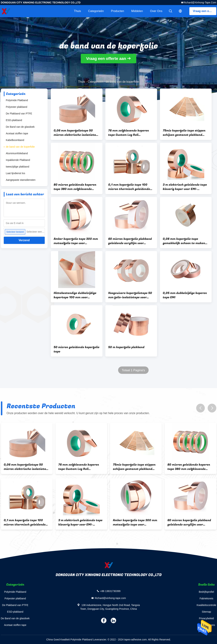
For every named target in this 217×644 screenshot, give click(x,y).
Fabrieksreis (206, 598)
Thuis (77, 11)
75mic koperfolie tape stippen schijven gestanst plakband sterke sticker (184, 133)
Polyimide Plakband (17, 100)
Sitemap (206, 612)
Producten (117, 11)
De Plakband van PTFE (19, 114)
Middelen (137, 11)
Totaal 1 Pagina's (133, 370)
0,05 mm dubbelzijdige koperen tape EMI (185, 295)
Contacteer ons (206, 625)
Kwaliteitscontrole (206, 605)
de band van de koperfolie (20, 147)
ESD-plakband (14, 120)
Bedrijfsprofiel (206, 592)
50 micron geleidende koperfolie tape (77, 349)
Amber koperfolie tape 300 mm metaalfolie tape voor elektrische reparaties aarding (76, 241)
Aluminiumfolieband (17, 153)
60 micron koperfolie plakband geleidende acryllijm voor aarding (130, 241)
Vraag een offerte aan (205, 11)
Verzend (24, 240)
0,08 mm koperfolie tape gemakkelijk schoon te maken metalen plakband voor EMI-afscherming (184, 241)
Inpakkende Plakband (18, 160)
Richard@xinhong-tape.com (200, 3)
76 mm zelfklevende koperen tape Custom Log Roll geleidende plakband (129, 133)
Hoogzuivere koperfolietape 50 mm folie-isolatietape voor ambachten (130, 295)
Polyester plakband (17, 107)
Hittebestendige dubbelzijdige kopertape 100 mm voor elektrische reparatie (75, 295)
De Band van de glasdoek (20, 127)
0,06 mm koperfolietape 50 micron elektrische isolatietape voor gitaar (76, 133)
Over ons (156, 11)
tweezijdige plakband (18, 167)
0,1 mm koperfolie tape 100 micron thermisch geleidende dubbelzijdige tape (129, 187)
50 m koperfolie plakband (126, 347)
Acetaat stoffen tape (17, 133)
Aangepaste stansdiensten (21, 180)
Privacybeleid (206, 618)
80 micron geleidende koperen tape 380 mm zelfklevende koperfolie (75, 187)
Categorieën (96, 11)
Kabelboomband (15, 140)
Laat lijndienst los (16, 173)
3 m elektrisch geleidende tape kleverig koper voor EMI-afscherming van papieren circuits (185, 187)
